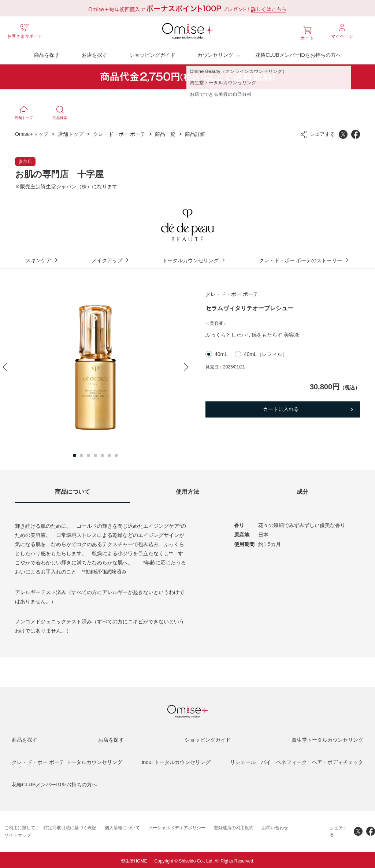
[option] (96, 366)
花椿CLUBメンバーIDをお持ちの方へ (298, 53)
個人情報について (122, 826)
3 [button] (88, 454)
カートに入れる (281, 407)
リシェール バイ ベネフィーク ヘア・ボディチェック (297, 760)
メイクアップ (107, 259)
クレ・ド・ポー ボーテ (119, 132)
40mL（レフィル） (266, 352)
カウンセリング (215, 53)
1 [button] (75, 454)
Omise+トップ (32, 132)
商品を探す (47, 53)
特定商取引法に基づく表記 (70, 826)
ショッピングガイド (152, 53)
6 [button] (109, 454)
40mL (221, 352)
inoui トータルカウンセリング (176, 760)
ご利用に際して (20, 826)
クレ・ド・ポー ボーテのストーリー (301, 259)
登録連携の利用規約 (234, 826)
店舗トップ (71, 132)
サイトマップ (18, 834)
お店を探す (94, 53)
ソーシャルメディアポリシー (177, 826)
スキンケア (38, 259)
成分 (302, 490)
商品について (73, 490)
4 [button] (95, 454)
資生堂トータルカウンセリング (327, 738)
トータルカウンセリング (190, 259)
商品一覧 (165, 132)
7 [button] (116, 454)
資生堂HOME (134, 859)
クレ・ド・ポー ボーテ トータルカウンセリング (67, 760)
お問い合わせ (275, 826)
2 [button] (81, 454)
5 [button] (102, 454)
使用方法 (187, 490)
